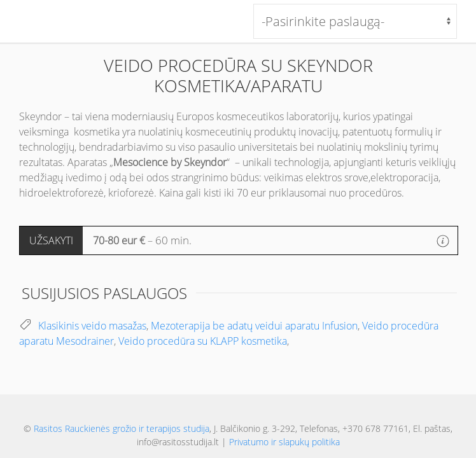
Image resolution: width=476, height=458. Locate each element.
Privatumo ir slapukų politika (284, 442)
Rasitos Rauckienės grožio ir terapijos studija (122, 428)
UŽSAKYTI (51, 240)
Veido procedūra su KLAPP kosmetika (203, 341)
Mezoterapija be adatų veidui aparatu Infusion (254, 326)
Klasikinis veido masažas (92, 326)
